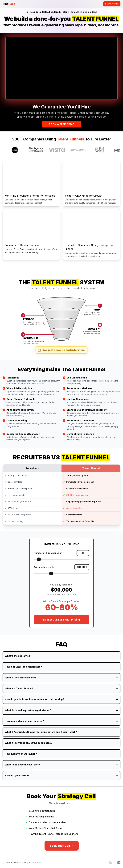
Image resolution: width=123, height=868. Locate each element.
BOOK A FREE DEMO (62, 124)
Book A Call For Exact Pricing (61, 620)
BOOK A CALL (112, 4)
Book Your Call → (62, 846)
